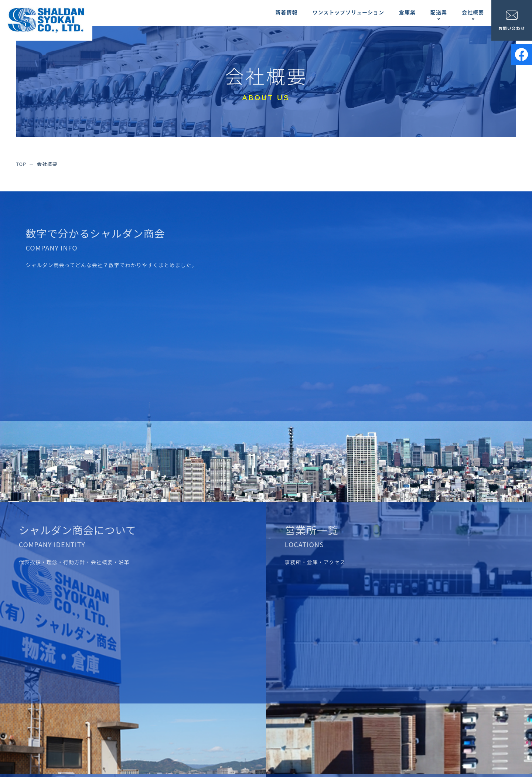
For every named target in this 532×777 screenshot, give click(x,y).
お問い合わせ (512, 20)
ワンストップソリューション (348, 12)
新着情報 (287, 12)
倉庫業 (407, 12)
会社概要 (473, 12)
